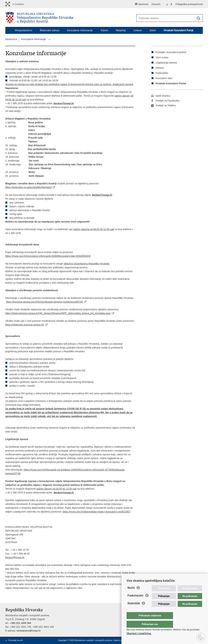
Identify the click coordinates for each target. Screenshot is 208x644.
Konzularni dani (164, 78)
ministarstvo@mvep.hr (28, 631)
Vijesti (104, 30)
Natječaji (121, 30)
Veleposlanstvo (23, 30)
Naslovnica (11, 39)
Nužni (131, 595)
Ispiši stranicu (161, 96)
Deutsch (156, 4)
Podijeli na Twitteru (163, 106)
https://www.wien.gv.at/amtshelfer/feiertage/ (29, 187)
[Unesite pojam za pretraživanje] (168, 18)
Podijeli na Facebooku (165, 101)
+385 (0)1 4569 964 (21, 623)
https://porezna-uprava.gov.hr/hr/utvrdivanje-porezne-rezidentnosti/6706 (44, 302)
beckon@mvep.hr (64, 103)
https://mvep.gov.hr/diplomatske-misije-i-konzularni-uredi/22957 (96, 512)
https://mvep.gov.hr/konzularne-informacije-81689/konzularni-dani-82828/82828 (48, 256)
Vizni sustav (162, 57)
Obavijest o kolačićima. (139, 633)
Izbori (153, 30)
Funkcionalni (135, 602)
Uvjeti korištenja (121, 640)
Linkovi (138, 30)
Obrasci (160, 68)
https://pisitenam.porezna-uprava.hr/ (25, 325)
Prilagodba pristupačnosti (189, 4)
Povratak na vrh (16, 640)
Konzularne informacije (80, 30)
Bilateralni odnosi (50, 30)
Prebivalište (162, 73)
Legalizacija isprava (166, 63)
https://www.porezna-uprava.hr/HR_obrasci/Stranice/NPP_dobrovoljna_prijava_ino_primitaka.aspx (58, 313)
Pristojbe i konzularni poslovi (171, 52)
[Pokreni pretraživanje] (199, 18)
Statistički (134, 610)
